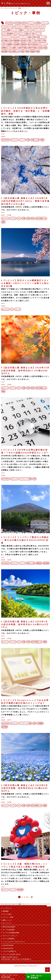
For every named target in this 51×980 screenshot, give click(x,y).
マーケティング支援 (25, 37)
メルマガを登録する (9, 951)
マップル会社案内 (9, 930)
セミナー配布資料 (7, 34)
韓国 (27, 51)
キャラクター (34, 27)
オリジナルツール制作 (21, 27)
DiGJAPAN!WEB (8, 945)
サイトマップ (7, 923)
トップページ (6, 904)
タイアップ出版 (23, 34)
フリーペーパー (6, 37)
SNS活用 (18, 23)
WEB (24, 23)
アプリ (4, 27)
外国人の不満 (42, 41)
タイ (16, 34)
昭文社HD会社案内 (9, 927)
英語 (45, 48)
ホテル (15, 37)
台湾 (10, 41)
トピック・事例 (16, 904)
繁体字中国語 (32, 48)
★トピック (31, 23)
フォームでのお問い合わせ (12, 954)
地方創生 (24, 41)
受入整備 (5, 41)
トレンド (38, 34)
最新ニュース (7, 920)
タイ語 (32, 34)
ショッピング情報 (17, 30)
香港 (38, 51)
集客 (23, 51)
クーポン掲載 (6, 30)
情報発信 (24, 44)
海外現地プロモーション (40, 44)
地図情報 (16, 41)
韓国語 (33, 51)
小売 (3, 44)
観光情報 (5, 51)
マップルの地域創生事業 (11, 933)
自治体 (40, 48)
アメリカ (10, 27)
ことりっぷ (45, 23)
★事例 (38, 23)
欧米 (29, 44)
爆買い (15, 48)
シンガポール (28, 30)
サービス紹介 (7, 914)
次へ (28, 897)
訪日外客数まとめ (14, 51)
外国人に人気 (32, 41)
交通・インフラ (42, 37)
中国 (34, 37)
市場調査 (9, 44)
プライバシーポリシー (10, 936)
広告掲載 (16, 44)
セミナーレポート (39, 30)
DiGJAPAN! (9, 23)
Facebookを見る (8, 948)
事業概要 (6, 911)
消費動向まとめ (6, 48)
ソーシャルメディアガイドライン (14, 942)
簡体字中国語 (23, 48)
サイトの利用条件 (9, 939)
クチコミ (42, 27)
